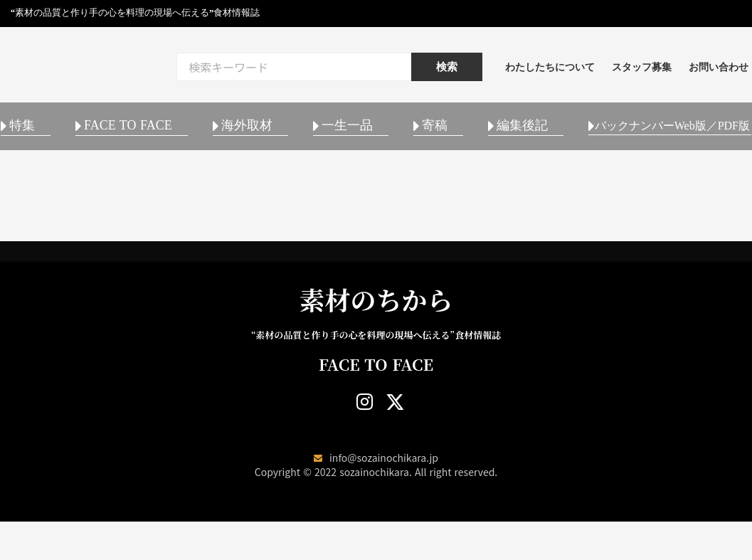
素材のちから (376, 337)
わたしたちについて (586, 71)
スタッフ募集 (678, 71)
